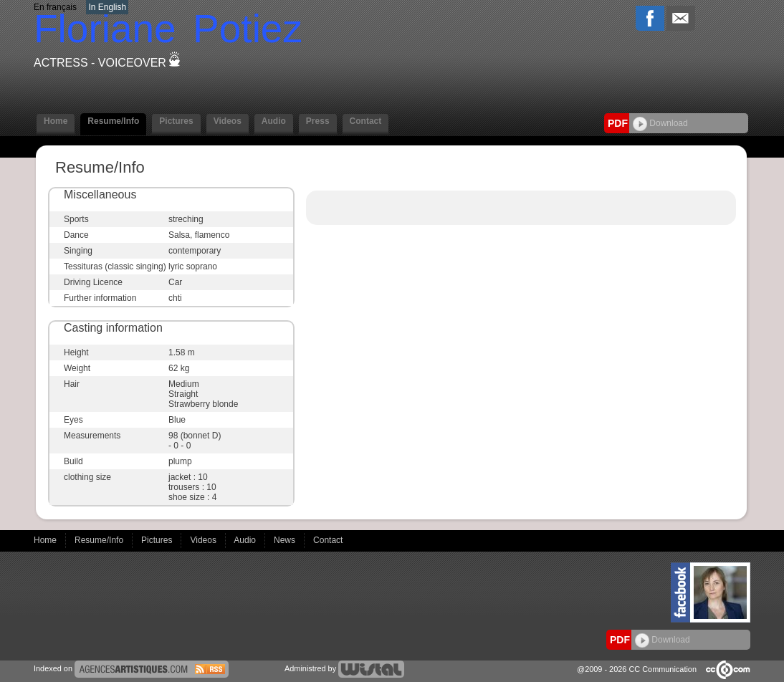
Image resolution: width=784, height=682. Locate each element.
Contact (366, 121)
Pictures (176, 121)
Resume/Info (113, 121)
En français (55, 7)
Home (56, 121)
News (286, 540)
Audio (274, 121)
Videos (228, 121)
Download (660, 123)
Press (318, 121)
